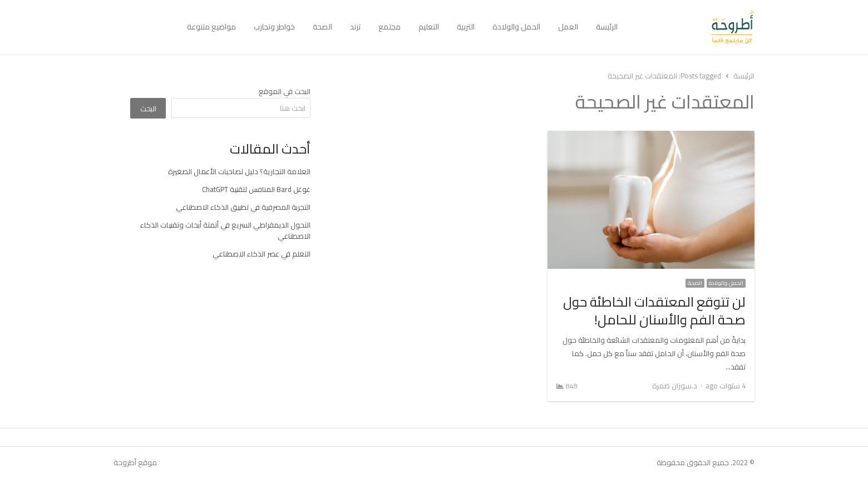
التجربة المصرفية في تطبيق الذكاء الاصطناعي (243, 207)
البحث (148, 109)
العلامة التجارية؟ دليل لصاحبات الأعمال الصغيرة (239, 171)
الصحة (322, 27)
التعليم (429, 27)
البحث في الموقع (285, 91)
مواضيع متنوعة (211, 27)
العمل (568, 27)
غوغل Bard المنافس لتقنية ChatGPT (256, 189)
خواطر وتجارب (274, 27)
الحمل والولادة (516, 27)
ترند (355, 27)
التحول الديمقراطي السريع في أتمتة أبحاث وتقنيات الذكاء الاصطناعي (225, 230)
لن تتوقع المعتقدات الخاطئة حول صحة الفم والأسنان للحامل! (654, 311)
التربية (466, 27)
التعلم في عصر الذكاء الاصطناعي (262, 254)
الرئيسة (607, 27)
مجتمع (389, 27)
